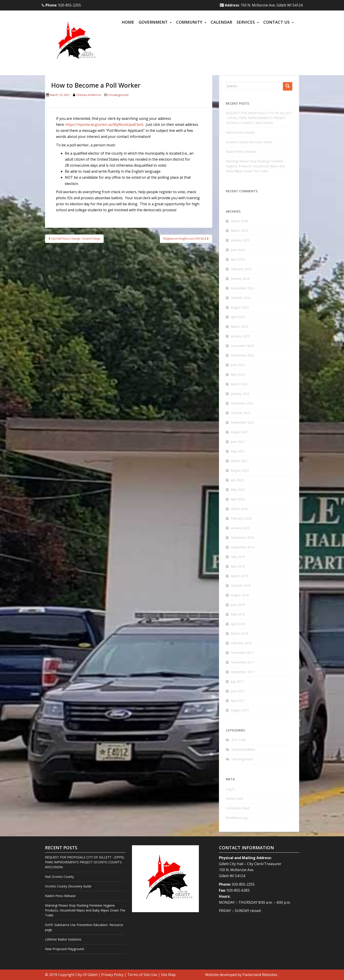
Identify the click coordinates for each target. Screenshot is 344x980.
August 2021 (240, 432)
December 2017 (242, 653)
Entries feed (234, 799)
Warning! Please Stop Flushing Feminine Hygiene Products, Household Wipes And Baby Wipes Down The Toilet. (255, 166)
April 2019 (238, 566)
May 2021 (238, 451)
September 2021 (243, 422)
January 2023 (240, 336)
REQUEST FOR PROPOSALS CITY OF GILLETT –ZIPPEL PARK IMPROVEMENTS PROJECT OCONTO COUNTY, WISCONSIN (259, 118)
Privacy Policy (112, 975)
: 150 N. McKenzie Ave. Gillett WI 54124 (261, 5)
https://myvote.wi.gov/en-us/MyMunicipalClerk (104, 124)
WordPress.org (237, 818)
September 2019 (243, 547)
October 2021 (241, 413)
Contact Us (276, 22)
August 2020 (240, 470)
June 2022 (238, 365)
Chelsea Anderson (89, 95)
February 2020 (241, 518)
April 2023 (238, 317)
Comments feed (238, 808)
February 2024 (241, 269)
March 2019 (239, 576)
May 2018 (238, 614)
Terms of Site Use (142, 975)
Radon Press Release (241, 152)
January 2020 (240, 528)
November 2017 (242, 662)
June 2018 (238, 605)
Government (153, 22)
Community (189, 22)
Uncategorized (118, 95)
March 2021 (239, 461)
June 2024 (238, 250)
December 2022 (242, 346)
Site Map (168, 975)
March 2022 (239, 384)
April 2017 (238, 701)
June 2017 (238, 691)
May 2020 (238, 490)
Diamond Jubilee (243, 749)
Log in (230, 789)
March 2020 (239, 509)
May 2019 (238, 557)
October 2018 (241, 585)
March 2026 (239, 221)
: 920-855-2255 (61, 5)
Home (128, 22)
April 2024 (238, 259)
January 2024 (240, 279)
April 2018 (238, 624)
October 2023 (241, 298)
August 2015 (240, 710)
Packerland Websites (260, 975)
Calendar (221, 22)
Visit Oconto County (240, 132)
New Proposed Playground (64, 949)
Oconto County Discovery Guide (249, 142)
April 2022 (238, 374)
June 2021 (238, 442)
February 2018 (241, 643)
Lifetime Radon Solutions (63, 939)
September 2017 (243, 672)
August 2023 (240, 307)
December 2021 (242, 403)
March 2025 (239, 231)
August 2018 (240, 595)
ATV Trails (239, 740)
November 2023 (242, 288)
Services (246, 22)
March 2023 (239, 326)
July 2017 (237, 681)
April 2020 (238, 499)
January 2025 (240, 240)
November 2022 (242, 355)
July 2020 (237, 480)
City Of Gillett (87, 975)
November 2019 (242, 538)
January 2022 (240, 394)
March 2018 (239, 633)
